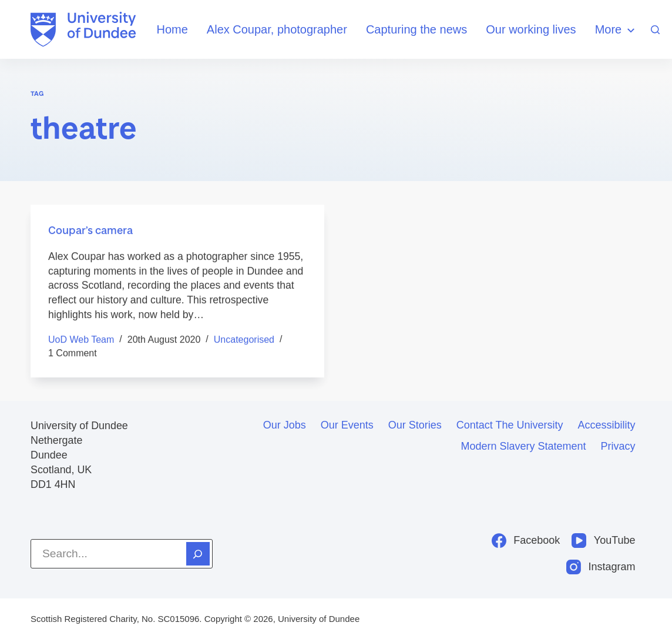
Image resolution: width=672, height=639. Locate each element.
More (617, 30)
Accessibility (607, 425)
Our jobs (285, 425)
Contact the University (510, 425)
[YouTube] (603, 541)
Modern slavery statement (523, 446)
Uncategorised (244, 340)
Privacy (618, 446)
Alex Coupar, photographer (277, 29)
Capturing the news (416, 29)
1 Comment (73, 353)
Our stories (415, 425)
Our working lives (531, 29)
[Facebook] (526, 541)
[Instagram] (601, 567)
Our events (347, 425)
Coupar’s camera (90, 230)
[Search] (655, 30)
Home (172, 29)
